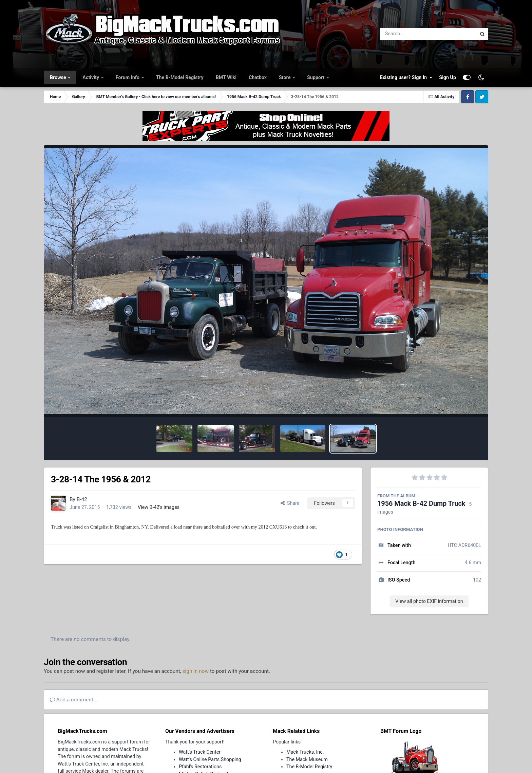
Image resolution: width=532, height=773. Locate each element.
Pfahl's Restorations (200, 767)
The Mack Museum (307, 759)
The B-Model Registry (180, 77)
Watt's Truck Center (200, 752)
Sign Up (448, 77)
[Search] (409, 34)
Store (285, 77)
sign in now (196, 671)
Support (316, 77)
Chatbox (258, 77)
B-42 (82, 499)
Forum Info (128, 77)
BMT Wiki (226, 77)
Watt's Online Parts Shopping (210, 759)
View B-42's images (159, 507)
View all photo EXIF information (429, 601)
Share (290, 503)
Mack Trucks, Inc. (305, 752)
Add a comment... (74, 700)
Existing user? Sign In (406, 77)
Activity (91, 77)
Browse (59, 77)
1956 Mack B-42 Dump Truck (421, 504)
